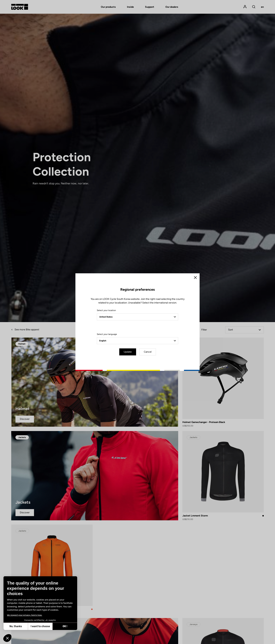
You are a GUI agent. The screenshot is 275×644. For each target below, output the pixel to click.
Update (128, 352)
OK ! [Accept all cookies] (65, 626)
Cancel (148, 352)
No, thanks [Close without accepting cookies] (16, 626)
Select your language (107, 334)
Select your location (106, 310)
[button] (7, 638)
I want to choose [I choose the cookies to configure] (40, 626)
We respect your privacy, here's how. (24, 615)
